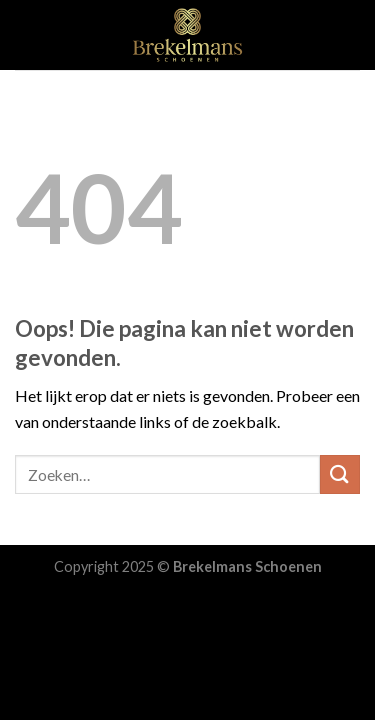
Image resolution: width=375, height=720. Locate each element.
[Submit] (340, 474)
